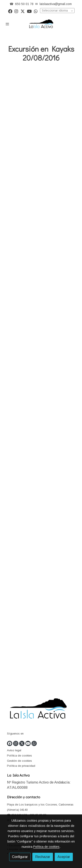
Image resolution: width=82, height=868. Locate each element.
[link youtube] (29, 11)
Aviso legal (14, 750)
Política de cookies (19, 756)
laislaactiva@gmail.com (56, 4)
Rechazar (43, 857)
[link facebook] (10, 11)
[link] (41, 24)
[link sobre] (41, 710)
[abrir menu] (7, 24)
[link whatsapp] (36, 11)
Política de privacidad (21, 766)
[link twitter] (23, 11)
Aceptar (64, 857)
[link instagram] (16, 11)
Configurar (20, 857)
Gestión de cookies (19, 761)
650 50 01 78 (24, 4)
